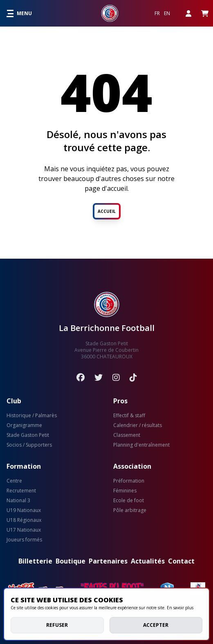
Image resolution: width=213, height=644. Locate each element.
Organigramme (24, 425)
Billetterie (35, 561)
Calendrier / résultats (138, 425)
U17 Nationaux (24, 530)
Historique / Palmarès (32, 416)
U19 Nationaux (24, 510)
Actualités (148, 561)
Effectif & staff (129, 416)
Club (14, 401)
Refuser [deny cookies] (57, 625)
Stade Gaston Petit (28, 435)
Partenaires (108, 561)
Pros (120, 401)
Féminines (125, 491)
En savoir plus (180, 608)
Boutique (71, 561)
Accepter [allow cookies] (156, 625)
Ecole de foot (129, 501)
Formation (24, 466)
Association (132, 466)
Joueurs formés (24, 540)
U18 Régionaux (24, 520)
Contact (181, 561)
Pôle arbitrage (130, 510)
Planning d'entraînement (141, 445)
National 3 (18, 501)
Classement (127, 435)
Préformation (129, 481)
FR (157, 13)
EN (167, 13)
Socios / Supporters (29, 445)
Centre (14, 481)
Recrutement (21, 491)
